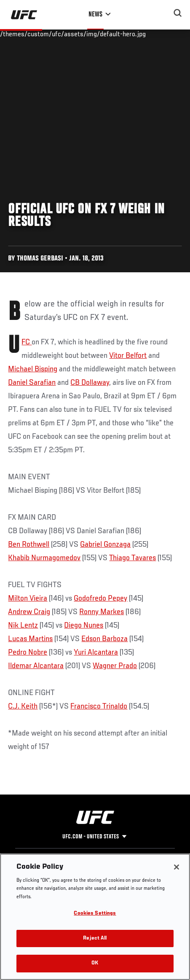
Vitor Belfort (128, 356)
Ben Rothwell (29, 545)
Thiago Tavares (132, 558)
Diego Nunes (84, 626)
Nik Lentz (23, 626)
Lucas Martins (30, 639)
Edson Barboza (104, 639)
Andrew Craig (29, 612)
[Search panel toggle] (178, 13)
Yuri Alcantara (96, 652)
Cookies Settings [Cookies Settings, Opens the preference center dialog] (95, 914)
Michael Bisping (33, 369)
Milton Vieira (28, 599)
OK (95, 963)
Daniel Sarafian (32, 383)
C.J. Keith (23, 706)
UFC (27, 342)
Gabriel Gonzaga (105, 545)
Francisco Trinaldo (99, 706)
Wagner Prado (115, 666)
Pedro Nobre (28, 652)
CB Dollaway (90, 383)
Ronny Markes (102, 612)
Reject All (95, 938)
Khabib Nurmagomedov (44, 558)
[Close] (177, 867)
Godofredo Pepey (100, 599)
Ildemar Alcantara (36, 666)
